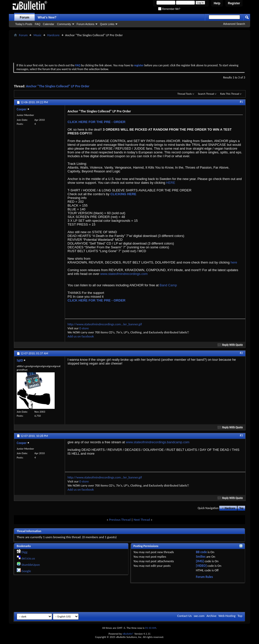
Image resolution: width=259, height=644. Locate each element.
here (234, 262)
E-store (84, 328)
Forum (24, 17)
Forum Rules (204, 577)
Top (241, 508)
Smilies (201, 557)
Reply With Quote (230, 345)
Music (37, 35)
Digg (24, 552)
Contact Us (185, 616)
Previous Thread (120, 520)
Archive (211, 616)
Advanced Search (234, 24)
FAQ (38, 24)
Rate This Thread (230, 94)
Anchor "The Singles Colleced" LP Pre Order (58, 86)
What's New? (47, 17)
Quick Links (107, 24)
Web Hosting (227, 616)
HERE (171, 183)
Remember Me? (169, 9)
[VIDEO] (201, 566)
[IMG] (200, 561)
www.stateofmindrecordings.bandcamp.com (158, 442)
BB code (201, 552)
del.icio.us (28, 558)
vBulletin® (128, 634)
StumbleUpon (31, 565)
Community (64, 24)
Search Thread (206, 94)
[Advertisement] (129, 50)
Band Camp (168, 285)
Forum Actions (85, 24)
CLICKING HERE (123, 194)
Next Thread (142, 520)
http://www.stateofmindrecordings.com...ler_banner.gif (105, 324)
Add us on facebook (81, 336)
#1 (241, 102)
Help (217, 3)
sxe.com (199, 616)
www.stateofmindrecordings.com (124, 274)
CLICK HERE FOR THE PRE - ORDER (96, 122)
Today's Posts (24, 24)
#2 (241, 353)
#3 (241, 435)
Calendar (49, 24)
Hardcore (53, 35)
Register (234, 3)
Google (26, 571)
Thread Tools (185, 94)
